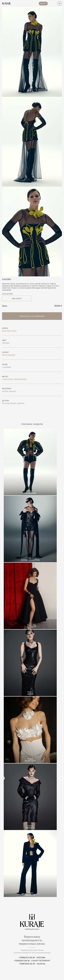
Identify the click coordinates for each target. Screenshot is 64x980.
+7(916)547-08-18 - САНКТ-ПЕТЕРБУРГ (32, 961)
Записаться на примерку (32, 316)
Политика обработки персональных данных (32, 953)
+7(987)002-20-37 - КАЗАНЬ (32, 964)
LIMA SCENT (17, 299)
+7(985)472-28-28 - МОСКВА (32, 958)
